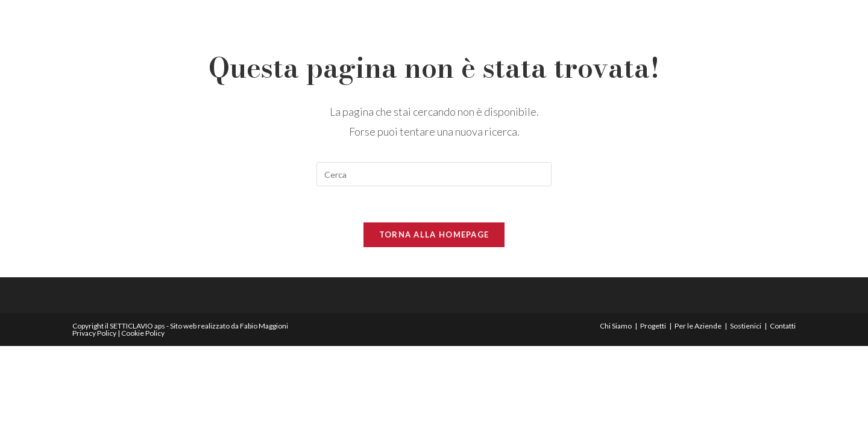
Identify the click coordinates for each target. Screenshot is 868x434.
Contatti (783, 326)
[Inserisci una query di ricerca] (434, 174)
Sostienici (746, 326)
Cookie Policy (143, 333)
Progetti (653, 326)
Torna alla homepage (434, 234)
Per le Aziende (698, 326)
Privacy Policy (94, 333)
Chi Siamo (616, 326)
